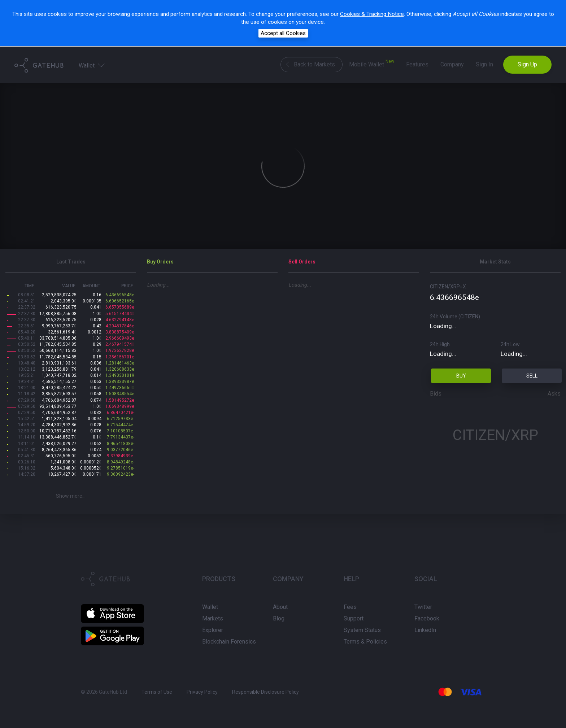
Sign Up (527, 64)
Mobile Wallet (372, 63)
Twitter (423, 607)
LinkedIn (425, 630)
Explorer (213, 630)
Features (417, 64)
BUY (461, 376)
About (280, 607)
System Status (362, 630)
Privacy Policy (202, 692)
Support (354, 618)
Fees (350, 607)
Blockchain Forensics (229, 642)
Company (452, 64)
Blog (279, 618)
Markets (213, 618)
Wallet (92, 65)
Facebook (427, 618)
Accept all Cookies (283, 33)
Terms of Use (157, 692)
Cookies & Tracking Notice (372, 14)
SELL (532, 376)
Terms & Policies (365, 642)
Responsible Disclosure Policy (265, 692)
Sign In (484, 64)
